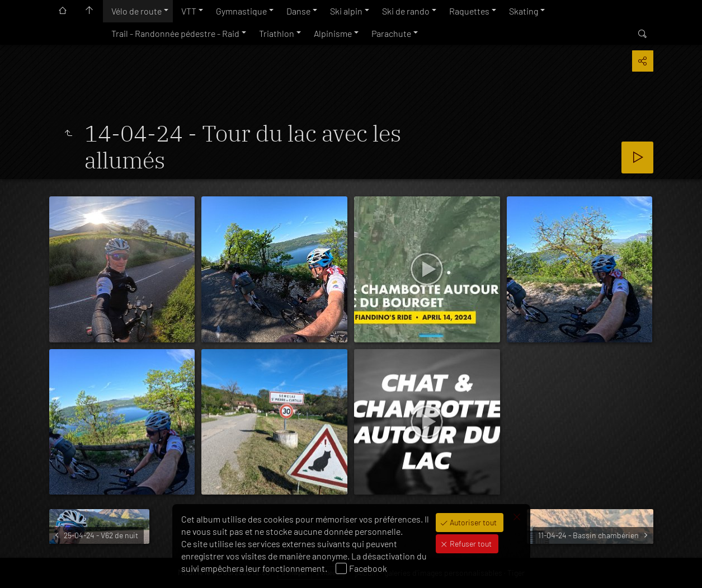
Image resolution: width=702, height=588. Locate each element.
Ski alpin (346, 11)
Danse (298, 11)
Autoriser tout (472, 522)
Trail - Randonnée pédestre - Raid (175, 33)
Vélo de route (136, 11)
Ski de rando (406, 11)
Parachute (391, 33)
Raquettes (469, 11)
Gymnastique (241, 11)
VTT (189, 11)
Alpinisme (333, 33)
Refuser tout (470, 544)
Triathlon (277, 33)
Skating (524, 11)
